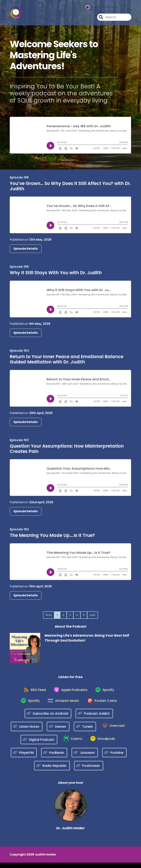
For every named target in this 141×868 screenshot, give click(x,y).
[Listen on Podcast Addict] (94, 718)
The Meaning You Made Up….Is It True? (52, 535)
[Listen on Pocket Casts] (104, 705)
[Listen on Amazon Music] (63, 705)
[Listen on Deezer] (57, 731)
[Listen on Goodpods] (103, 745)
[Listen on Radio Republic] (52, 771)
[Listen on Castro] (72, 745)
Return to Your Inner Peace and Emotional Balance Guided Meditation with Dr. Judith (67, 359)
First (49, 615)
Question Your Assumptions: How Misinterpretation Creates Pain (67, 449)
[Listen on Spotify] (106, 692)
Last (93, 615)
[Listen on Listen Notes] (26, 731)
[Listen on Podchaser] (89, 771)
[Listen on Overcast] (113, 731)
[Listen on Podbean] (54, 758)
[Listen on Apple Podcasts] (70, 692)
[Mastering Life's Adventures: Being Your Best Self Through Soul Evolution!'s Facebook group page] (129, 11)
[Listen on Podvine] (114, 758)
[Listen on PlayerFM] (24, 758)
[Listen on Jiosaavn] (85, 758)
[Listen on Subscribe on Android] (48, 718)
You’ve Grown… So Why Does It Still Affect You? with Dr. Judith (70, 186)
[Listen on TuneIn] (84, 731)
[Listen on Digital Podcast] (37, 745)
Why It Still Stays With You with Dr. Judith (56, 273)
